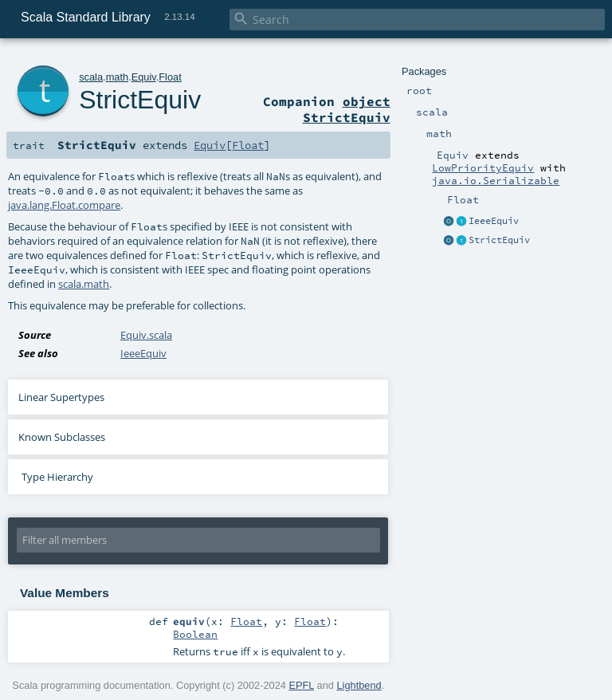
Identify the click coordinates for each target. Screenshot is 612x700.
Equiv (144, 77)
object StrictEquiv (347, 109)
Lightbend (359, 685)
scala (91, 77)
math (117, 77)
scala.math (84, 284)
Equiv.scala (146, 335)
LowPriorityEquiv (483, 167)
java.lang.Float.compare (64, 205)
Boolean (195, 634)
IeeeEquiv (494, 221)
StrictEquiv (499, 240)
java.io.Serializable (496, 180)
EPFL (301, 685)
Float (170, 77)
